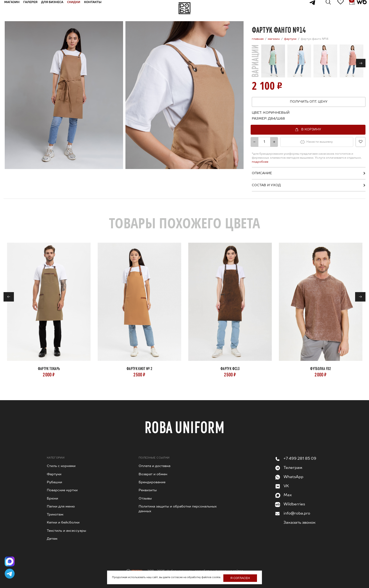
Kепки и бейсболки (63, 523)
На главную (184, 8)
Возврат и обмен (153, 474)
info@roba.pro (297, 514)
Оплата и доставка (154, 466)
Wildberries (294, 504)
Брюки (52, 499)
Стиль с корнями (61, 466)
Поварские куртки (62, 490)
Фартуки (54, 474)
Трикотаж (55, 515)
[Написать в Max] (11, 559)
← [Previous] (9, 297)
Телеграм (293, 468)
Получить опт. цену (309, 102)
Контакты (98, 8)
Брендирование (152, 482)
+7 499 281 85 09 (300, 459)
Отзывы (145, 499)
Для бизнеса (57, 8)
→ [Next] (361, 64)
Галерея (35, 8)
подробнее (260, 162)
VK (286, 486)
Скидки (79, 8)
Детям (52, 539)
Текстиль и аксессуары (66, 531)
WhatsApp (293, 477)
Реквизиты (148, 490)
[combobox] (275, 119)
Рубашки (54, 482)
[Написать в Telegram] (11, 573)
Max (288, 495)
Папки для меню (61, 507)
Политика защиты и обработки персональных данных (178, 509)
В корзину (311, 129)
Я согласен (240, 578)
